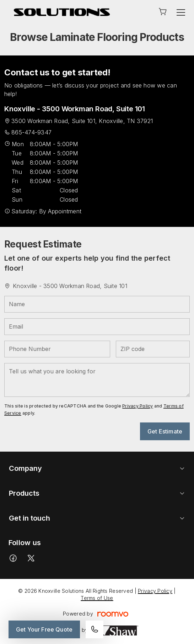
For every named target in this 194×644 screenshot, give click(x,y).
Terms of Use (97, 598)
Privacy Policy (138, 406)
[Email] (97, 327)
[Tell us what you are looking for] (97, 380)
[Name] (97, 304)
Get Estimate (165, 431)
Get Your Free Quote (44, 629)
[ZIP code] (153, 349)
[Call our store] (95, 629)
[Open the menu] (181, 12)
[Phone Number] (57, 349)
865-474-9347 (31, 132)
